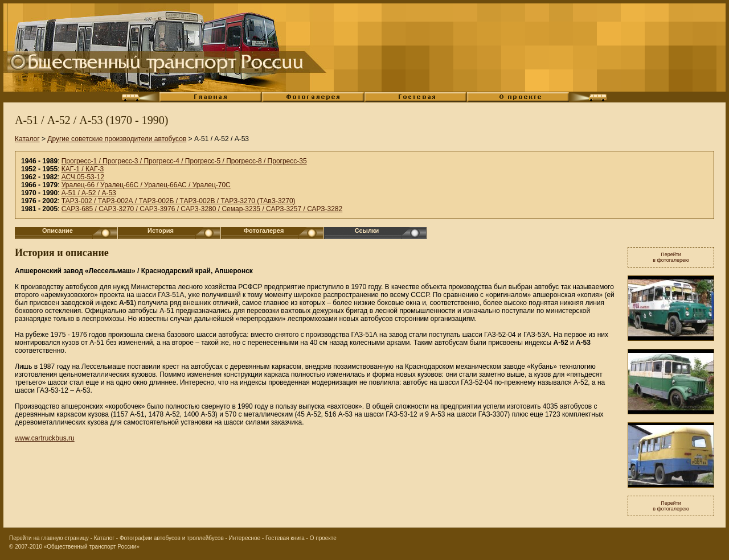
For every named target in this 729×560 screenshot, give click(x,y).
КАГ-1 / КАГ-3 (83, 169)
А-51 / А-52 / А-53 (89, 193)
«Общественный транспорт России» (92, 547)
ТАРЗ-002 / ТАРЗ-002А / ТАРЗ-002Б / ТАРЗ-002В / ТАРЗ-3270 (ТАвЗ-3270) (179, 201)
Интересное (245, 538)
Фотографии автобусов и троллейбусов (172, 538)
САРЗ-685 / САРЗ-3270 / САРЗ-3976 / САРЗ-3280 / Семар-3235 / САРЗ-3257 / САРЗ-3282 (202, 209)
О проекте (323, 538)
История (161, 230)
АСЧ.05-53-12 (83, 177)
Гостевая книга (285, 538)
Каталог (27, 139)
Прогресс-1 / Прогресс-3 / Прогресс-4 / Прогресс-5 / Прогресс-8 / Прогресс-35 (184, 161)
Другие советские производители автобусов (117, 139)
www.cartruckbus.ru (45, 438)
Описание (58, 230)
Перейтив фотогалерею (671, 257)
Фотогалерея (264, 230)
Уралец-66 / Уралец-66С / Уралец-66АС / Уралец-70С (146, 185)
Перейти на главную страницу (49, 538)
